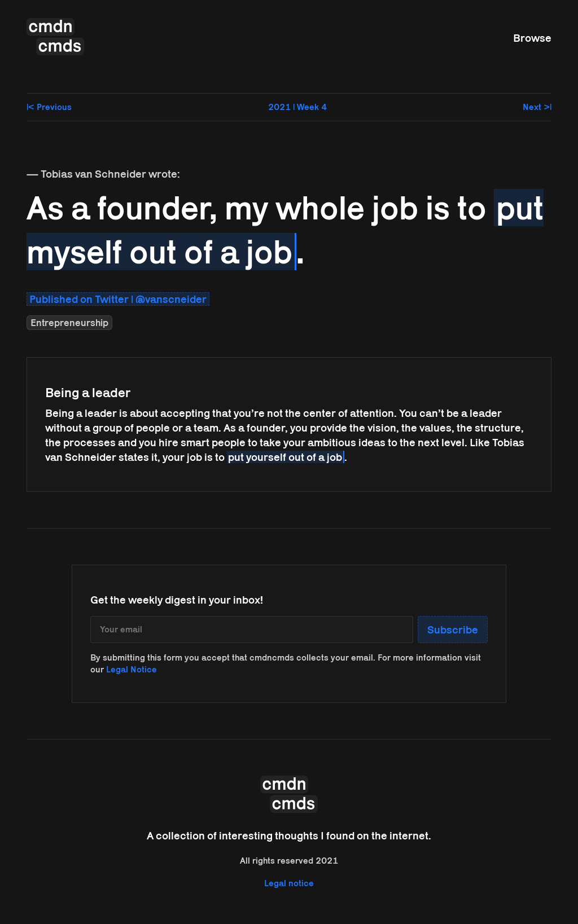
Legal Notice (132, 669)
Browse (532, 38)
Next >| (537, 107)
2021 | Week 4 (297, 107)
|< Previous (49, 107)
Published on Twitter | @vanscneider (118, 299)
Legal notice (289, 883)
